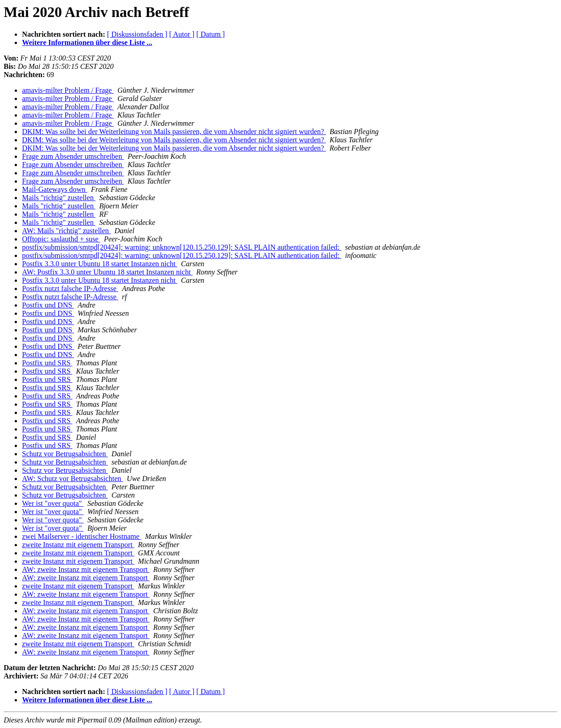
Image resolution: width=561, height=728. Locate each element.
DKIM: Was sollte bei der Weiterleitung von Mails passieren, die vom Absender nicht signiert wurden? (174, 132)
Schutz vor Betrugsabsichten (65, 454)
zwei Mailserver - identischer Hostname (82, 536)
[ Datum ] (211, 34)
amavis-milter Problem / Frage (68, 90)
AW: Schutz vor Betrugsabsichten (72, 479)
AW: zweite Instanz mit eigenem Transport (86, 569)
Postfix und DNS (48, 305)
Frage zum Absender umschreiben (73, 156)
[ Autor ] (182, 34)
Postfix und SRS (47, 363)
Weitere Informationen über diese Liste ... (87, 42)
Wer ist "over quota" (53, 503)
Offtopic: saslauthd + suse (61, 239)
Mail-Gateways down (55, 189)
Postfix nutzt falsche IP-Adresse (70, 288)
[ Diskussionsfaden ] (137, 34)
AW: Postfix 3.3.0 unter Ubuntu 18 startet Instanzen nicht (107, 272)
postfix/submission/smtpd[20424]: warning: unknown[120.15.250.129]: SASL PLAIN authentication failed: (182, 247)
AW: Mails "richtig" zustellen (66, 231)
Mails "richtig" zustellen (59, 198)
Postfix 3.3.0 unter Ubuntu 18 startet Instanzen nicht (100, 264)
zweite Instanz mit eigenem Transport (78, 545)
